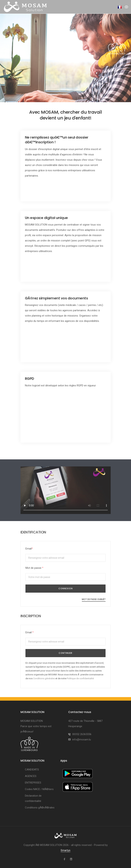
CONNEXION (66, 588)
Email (29, 549)
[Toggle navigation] (126, 7)
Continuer (65, 653)
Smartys (65, 850)
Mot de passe (34, 568)
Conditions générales (44, 678)
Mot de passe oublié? (94, 599)
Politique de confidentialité (80, 678)
